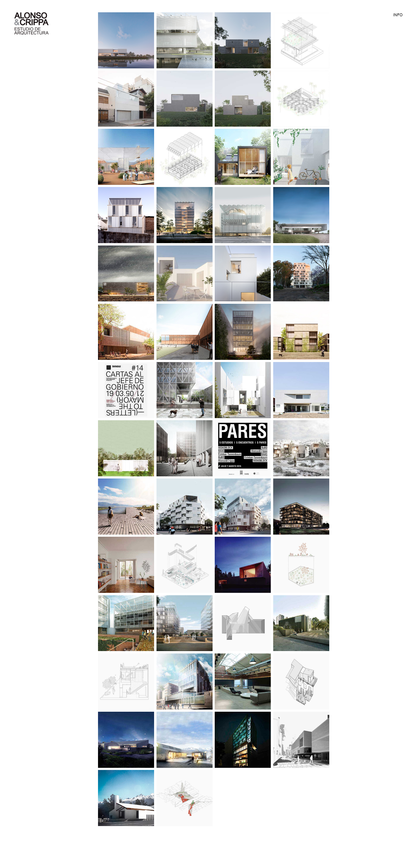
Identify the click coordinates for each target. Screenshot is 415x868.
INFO (398, 15)
